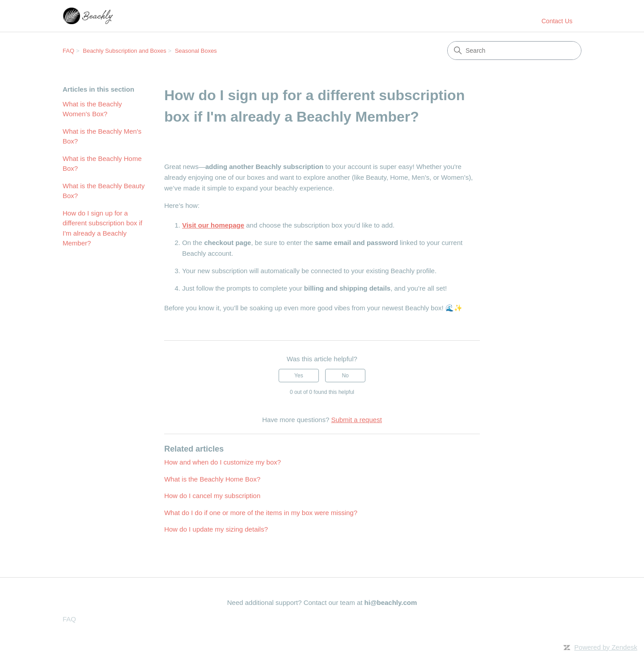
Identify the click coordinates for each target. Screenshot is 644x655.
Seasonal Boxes (196, 51)
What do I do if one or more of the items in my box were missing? (261, 513)
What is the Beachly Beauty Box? (104, 191)
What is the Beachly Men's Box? (102, 136)
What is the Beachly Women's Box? (92, 109)
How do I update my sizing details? (216, 529)
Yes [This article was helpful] (299, 376)
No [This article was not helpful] (345, 376)
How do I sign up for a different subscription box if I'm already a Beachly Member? (102, 228)
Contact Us (557, 21)
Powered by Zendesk (606, 647)
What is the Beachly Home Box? (102, 164)
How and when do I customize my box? (222, 462)
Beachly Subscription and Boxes (124, 51)
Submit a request (356, 420)
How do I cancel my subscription (212, 496)
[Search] (514, 51)
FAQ (68, 51)
